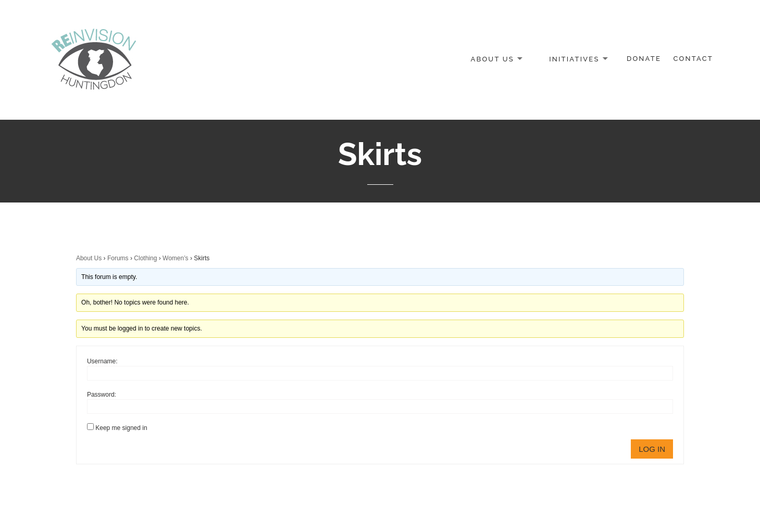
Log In (652, 449)
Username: (102, 361)
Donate (644, 59)
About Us (492, 59)
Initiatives (574, 59)
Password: (102, 395)
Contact (693, 59)
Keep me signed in (121, 428)
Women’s (176, 258)
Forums (118, 258)
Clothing (145, 258)
